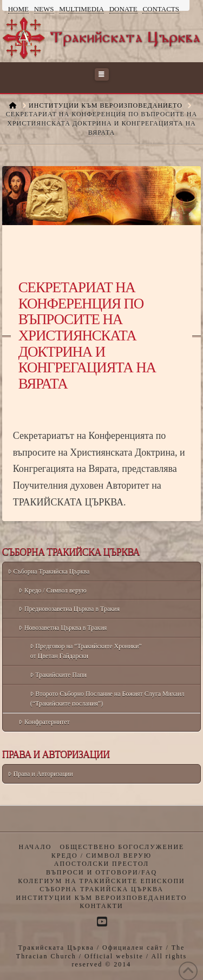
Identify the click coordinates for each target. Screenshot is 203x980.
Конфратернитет (44, 722)
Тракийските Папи (58, 675)
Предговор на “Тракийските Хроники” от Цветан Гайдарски (86, 651)
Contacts (161, 9)
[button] (102, 74)
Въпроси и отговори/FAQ (101, 872)
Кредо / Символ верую (53, 590)
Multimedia (81, 9)
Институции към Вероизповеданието (102, 898)
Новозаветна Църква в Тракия (63, 628)
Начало (35, 847)
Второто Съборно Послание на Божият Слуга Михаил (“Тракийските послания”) (107, 699)
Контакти (101, 906)
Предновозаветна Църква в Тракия (69, 609)
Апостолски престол (101, 864)
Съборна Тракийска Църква (49, 571)
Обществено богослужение (122, 847)
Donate (123, 9)
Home (18, 9)
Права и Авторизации (41, 774)
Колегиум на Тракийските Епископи (101, 881)
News (44, 9)
